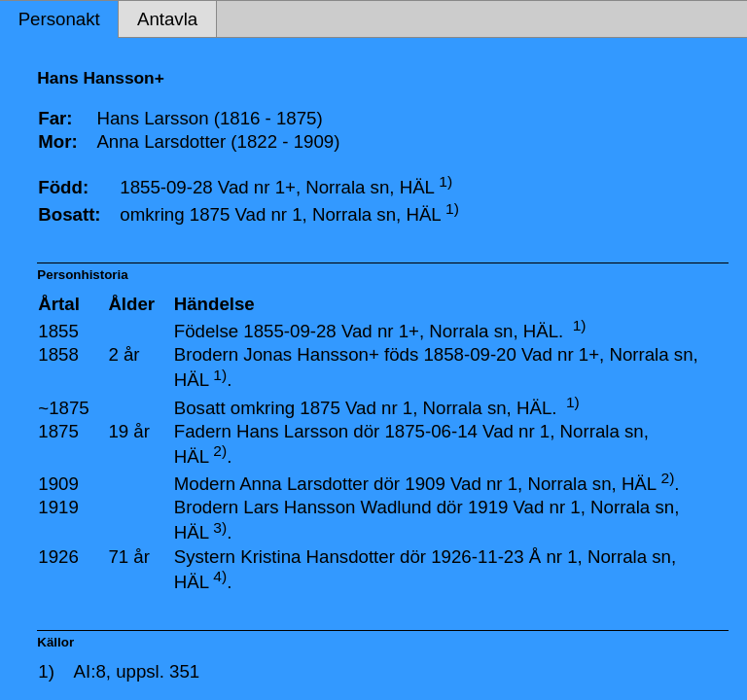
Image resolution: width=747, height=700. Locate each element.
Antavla (167, 19)
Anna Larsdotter (304, 484)
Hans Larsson (292, 431)
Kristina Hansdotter (318, 557)
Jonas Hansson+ (311, 354)
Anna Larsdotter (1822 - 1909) (218, 141)
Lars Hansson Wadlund (337, 507)
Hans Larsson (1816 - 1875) (209, 118)
